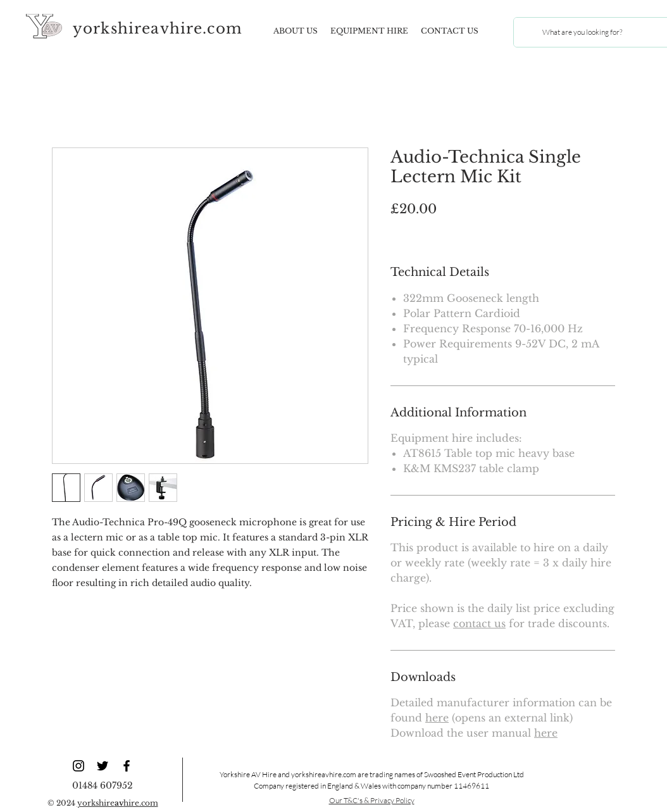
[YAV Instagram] (78, 766)
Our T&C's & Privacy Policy (372, 800)
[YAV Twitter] (103, 766)
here (437, 718)
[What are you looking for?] (582, 32)
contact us (479, 623)
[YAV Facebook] (127, 766)
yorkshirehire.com (118, 803)
